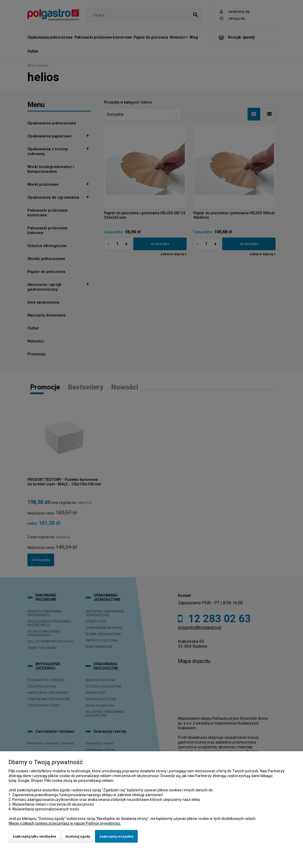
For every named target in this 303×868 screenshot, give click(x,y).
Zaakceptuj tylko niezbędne (34, 836)
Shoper (37, 781)
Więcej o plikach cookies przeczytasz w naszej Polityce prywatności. (65, 823)
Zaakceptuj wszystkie (116, 836)
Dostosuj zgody (78, 836)
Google (23, 781)
